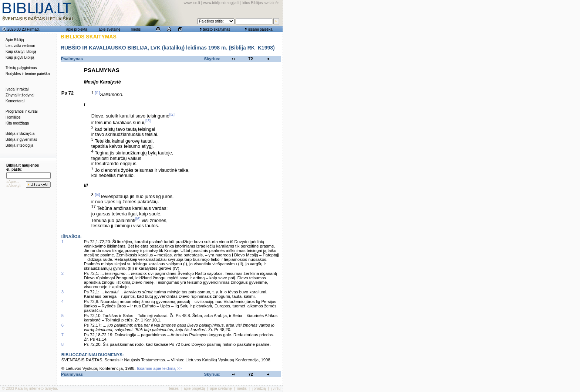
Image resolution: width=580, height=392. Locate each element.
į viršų (276, 388)
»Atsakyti (14, 186)
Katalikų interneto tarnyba (36, 388)
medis (136, 29)
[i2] (172, 114)
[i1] (97, 93)
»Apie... (13, 182)
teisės (174, 388)
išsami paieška (260, 29)
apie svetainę (110, 29)
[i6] (138, 219)
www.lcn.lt (192, 3)
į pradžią (259, 388)
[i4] (97, 195)
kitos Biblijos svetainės (261, 3)
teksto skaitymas (216, 29)
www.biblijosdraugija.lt (221, 3)
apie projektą (77, 29)
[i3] (148, 121)
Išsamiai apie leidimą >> (159, 368)
